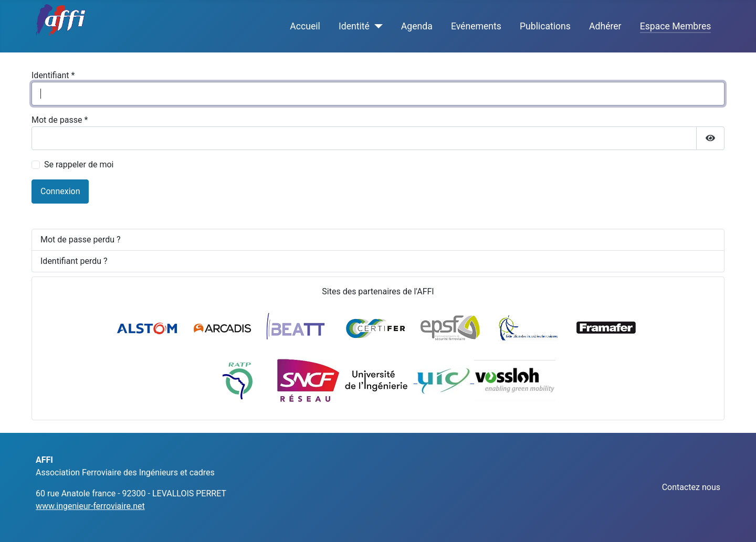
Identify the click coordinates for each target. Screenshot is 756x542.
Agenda (417, 26)
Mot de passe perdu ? (81, 240)
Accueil (305, 26)
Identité (354, 26)
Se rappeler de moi (79, 164)
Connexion (60, 191)
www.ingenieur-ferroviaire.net (90, 506)
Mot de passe (60, 120)
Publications (545, 26)
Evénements (476, 26)
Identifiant (53, 75)
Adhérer (605, 26)
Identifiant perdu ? (74, 261)
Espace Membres (676, 26)
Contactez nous (691, 487)
